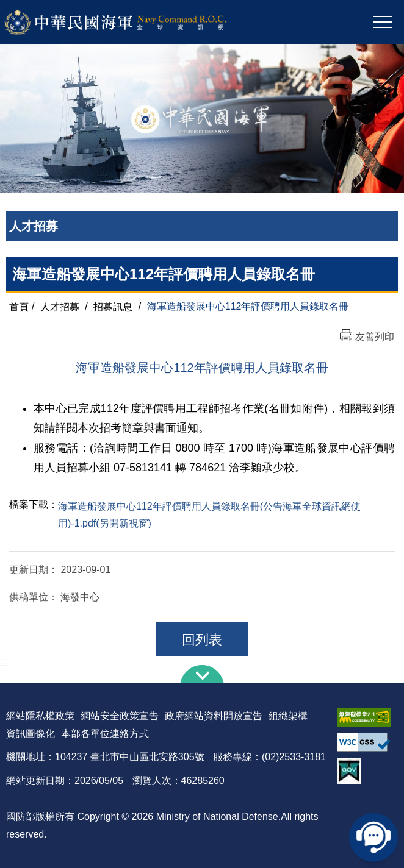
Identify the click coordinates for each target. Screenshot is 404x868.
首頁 (19, 306)
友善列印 (375, 337)
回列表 (202, 640)
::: (4, 661)
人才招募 (60, 306)
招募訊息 (113, 306)
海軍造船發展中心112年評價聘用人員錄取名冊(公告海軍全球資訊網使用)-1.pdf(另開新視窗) (209, 515)
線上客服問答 (373, 838)
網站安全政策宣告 (120, 716)
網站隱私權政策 (40, 716)
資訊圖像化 (31, 734)
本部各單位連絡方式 (105, 734)
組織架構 (288, 716)
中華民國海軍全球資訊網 (132, 23)
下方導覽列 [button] (202, 674)
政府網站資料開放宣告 (214, 716)
